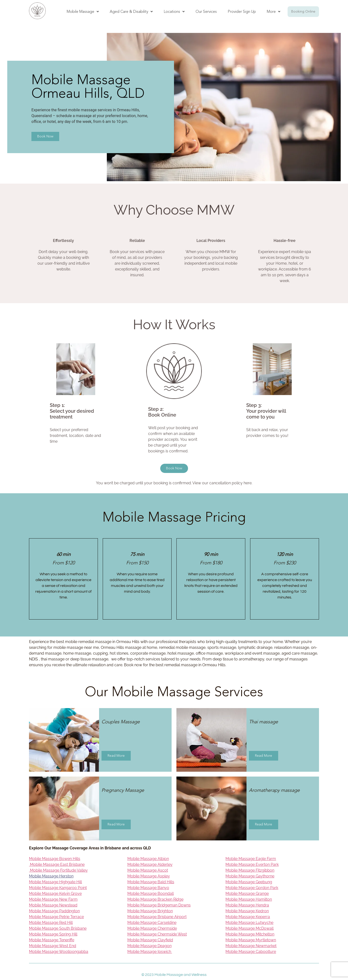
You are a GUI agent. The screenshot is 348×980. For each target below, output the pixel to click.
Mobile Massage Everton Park (252, 864)
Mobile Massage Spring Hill (53, 934)
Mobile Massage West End (53, 946)
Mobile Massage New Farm (53, 899)
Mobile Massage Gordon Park (252, 888)
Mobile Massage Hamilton (249, 899)
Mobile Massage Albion (148, 859)
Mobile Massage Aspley (149, 876)
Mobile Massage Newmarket (251, 946)
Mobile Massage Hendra (247, 905)
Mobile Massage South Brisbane (58, 928)
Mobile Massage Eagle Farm (251, 859)
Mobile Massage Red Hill (51, 923)
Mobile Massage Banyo (148, 888)
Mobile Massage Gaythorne (250, 876)
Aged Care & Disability (131, 11)
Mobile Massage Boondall (151, 894)
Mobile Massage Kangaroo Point (58, 888)
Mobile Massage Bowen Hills (55, 859)
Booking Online (303, 11)
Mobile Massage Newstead (53, 905)
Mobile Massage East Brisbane (57, 864)
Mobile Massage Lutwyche (249, 923)
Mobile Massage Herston (51, 876)
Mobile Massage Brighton (150, 911)
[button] (83, 12)
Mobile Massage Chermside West (157, 934)
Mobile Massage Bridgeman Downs (159, 905)
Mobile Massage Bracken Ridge (155, 899)
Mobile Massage (83, 11)
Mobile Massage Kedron (247, 911)
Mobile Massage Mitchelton (250, 934)
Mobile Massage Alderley (150, 864)
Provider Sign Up (242, 11)
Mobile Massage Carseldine (152, 923)
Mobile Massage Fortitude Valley (58, 870)
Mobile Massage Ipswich (150, 952)
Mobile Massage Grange (247, 894)
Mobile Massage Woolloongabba (59, 952)
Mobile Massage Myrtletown (251, 940)
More (274, 11)
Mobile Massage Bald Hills (151, 882)
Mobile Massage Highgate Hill (55, 882)
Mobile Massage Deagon (149, 946)
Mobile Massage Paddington (54, 911)
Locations (174, 11)
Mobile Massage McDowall (250, 928)
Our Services (206, 11)
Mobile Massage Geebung (249, 882)
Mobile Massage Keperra (248, 917)
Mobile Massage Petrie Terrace (56, 917)
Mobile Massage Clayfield (150, 940)
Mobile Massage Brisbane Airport (157, 917)
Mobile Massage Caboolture (251, 952)
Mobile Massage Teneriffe (52, 940)
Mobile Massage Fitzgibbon (250, 870)
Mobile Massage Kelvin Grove (55, 894)
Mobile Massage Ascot (148, 870)
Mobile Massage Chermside (152, 928)
